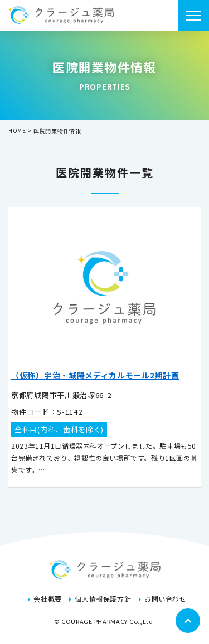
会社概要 (47, 599)
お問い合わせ (166, 599)
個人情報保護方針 (103, 599)
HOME (17, 131)
